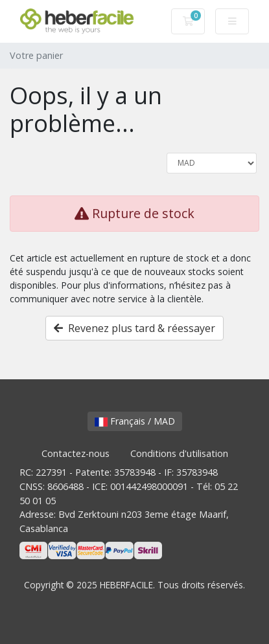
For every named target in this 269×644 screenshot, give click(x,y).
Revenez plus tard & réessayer (134, 328)
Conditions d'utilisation (179, 453)
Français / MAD (135, 421)
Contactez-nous (76, 453)
